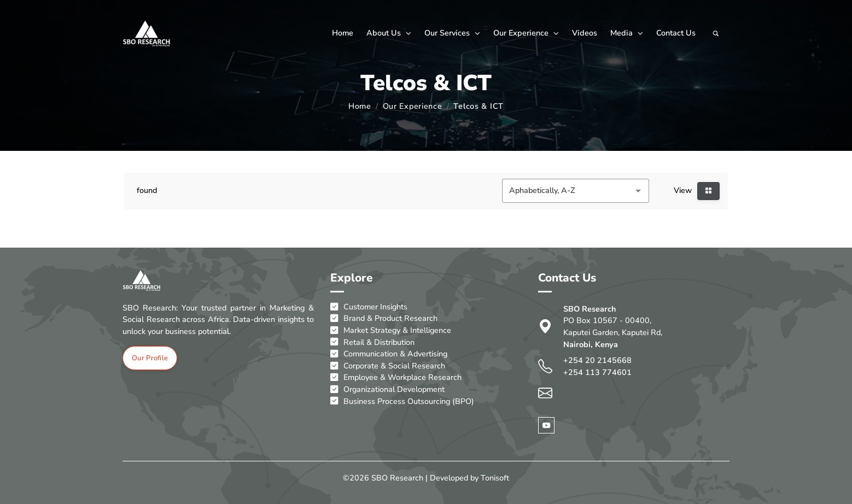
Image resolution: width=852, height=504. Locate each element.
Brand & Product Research (384, 319)
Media (627, 33)
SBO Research (397, 478)
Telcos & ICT (478, 106)
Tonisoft (495, 478)
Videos (585, 33)
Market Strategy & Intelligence (391, 331)
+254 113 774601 (597, 372)
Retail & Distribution (372, 343)
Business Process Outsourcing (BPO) (402, 402)
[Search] (716, 33)
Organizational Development (387, 390)
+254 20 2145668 (597, 360)
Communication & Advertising (389, 354)
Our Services (452, 33)
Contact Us (676, 33)
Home (343, 33)
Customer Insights (369, 307)
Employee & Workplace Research (396, 378)
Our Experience (526, 33)
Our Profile (150, 358)
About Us (389, 33)
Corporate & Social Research (388, 366)
